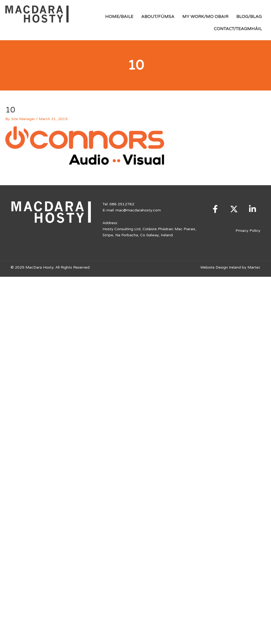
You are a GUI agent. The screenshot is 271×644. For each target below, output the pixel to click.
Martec (254, 267)
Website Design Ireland (221, 267)
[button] (215, 209)
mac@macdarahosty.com (138, 210)
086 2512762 (122, 204)
